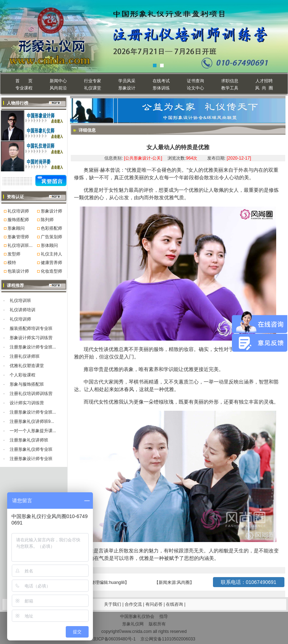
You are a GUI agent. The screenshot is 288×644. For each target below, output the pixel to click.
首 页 (24, 81)
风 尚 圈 (264, 88)
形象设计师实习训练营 (31, 338)
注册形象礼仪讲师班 (29, 440)
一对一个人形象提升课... (33, 431)
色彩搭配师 (51, 228)
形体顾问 (49, 245)
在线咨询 (175, 604)
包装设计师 (18, 271)
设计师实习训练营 (27, 403)
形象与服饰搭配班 (27, 384)
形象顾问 (16, 228)
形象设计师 (51, 211)
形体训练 (161, 88)
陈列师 (47, 220)
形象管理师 (18, 237)
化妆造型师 (51, 271)
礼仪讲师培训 (23, 310)
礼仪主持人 (51, 254)
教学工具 (230, 88)
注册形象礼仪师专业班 (31, 449)
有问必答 (155, 604)
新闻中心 (58, 81)
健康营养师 (51, 263)
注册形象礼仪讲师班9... (32, 421)
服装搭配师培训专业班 (31, 328)
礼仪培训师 (18, 211)
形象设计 (127, 88)
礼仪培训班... (20, 245)
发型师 (14, 254)
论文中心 (195, 88)
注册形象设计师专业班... (33, 347)
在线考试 (161, 81)
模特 (12, 263)
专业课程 (24, 88)
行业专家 (93, 81)
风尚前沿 (58, 88)
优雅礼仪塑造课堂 (27, 366)
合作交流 (134, 604)
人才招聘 (264, 81)
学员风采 (127, 81)
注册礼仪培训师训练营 (31, 394)
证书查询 (195, 81)
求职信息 (230, 81)
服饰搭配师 (18, 220)
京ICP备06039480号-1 (114, 639)
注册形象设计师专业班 (31, 459)
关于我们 (113, 604)
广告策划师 (51, 237)
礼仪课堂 (93, 88)
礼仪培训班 (20, 301)
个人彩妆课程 (23, 375)
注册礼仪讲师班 (25, 356)
